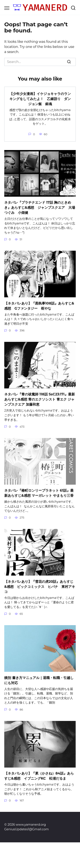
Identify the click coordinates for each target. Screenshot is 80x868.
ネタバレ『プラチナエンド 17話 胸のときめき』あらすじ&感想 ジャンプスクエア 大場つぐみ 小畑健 (40, 208)
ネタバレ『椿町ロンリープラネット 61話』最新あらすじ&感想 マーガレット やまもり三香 (39, 493)
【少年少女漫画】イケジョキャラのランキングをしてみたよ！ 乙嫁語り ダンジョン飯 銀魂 (40, 99)
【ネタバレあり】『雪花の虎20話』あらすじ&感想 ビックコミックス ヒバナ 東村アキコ (40, 586)
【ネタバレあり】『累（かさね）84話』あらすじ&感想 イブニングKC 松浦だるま (39, 776)
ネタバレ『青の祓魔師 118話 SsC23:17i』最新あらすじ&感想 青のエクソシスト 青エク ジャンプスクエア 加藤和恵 (40, 399)
